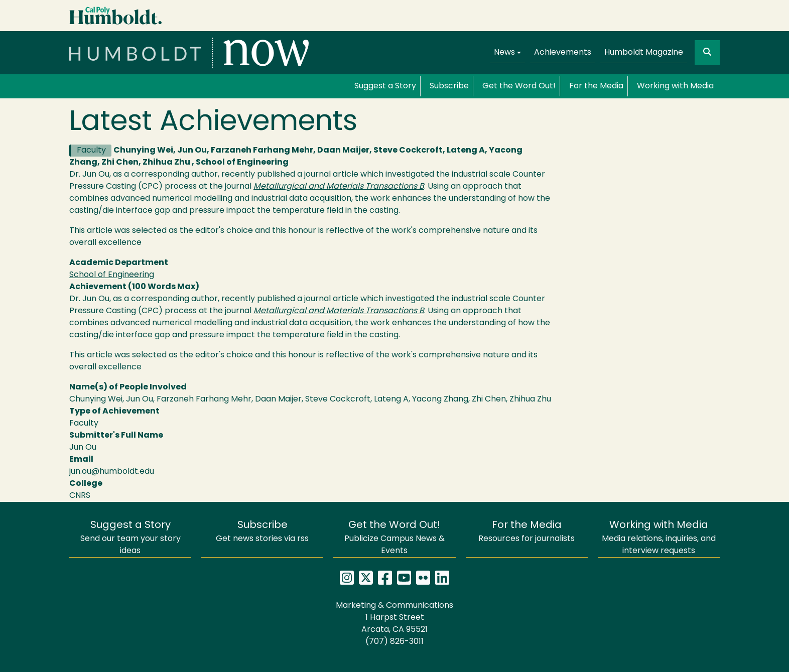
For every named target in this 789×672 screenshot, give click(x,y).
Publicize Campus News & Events (394, 538)
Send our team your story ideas (130, 538)
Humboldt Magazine (644, 53)
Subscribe (449, 86)
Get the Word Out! (519, 86)
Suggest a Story (385, 86)
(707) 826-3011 (394, 642)
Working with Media (675, 86)
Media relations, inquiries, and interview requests (659, 538)
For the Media (596, 86)
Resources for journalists (527, 532)
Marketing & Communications (394, 606)
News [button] (504, 53)
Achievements (563, 53)
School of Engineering (112, 275)
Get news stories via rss (262, 532)
